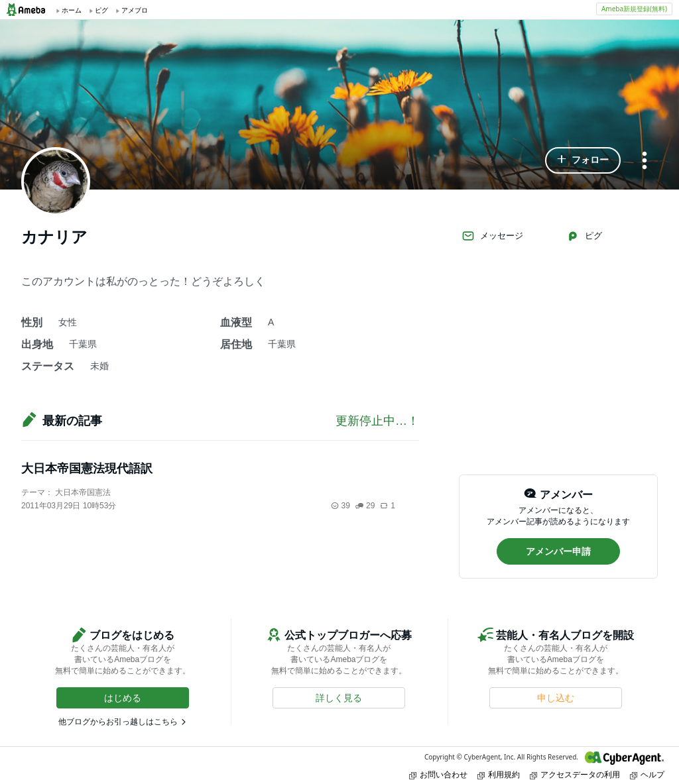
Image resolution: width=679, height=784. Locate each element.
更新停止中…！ (377, 421)
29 (365, 506)
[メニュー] (645, 161)
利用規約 (499, 774)
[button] (583, 160)
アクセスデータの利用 (575, 774)
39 (340, 506)
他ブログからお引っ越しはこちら (118, 722)
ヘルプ (647, 774)
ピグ (584, 236)
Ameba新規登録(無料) (634, 9)
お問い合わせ (438, 774)
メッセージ (492, 236)
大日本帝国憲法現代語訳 (87, 469)
